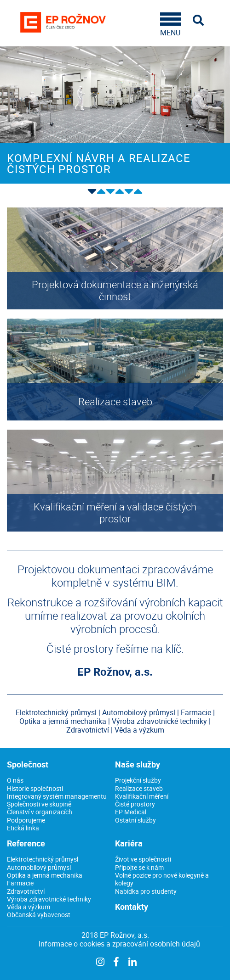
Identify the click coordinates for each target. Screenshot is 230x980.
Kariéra (129, 843)
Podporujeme (26, 820)
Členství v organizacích (40, 812)
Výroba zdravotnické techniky (49, 899)
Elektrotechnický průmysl (43, 859)
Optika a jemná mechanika (45, 875)
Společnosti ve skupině (39, 804)
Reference (26, 843)
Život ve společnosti (143, 859)
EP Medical (131, 812)
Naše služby (138, 764)
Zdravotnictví (26, 891)
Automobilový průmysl (39, 867)
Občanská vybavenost (39, 915)
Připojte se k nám (139, 867)
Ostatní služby (135, 820)
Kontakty (132, 907)
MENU (170, 25)
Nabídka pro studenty (146, 891)
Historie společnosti (35, 788)
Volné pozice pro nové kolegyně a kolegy (162, 879)
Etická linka (23, 828)
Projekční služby (138, 780)
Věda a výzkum (29, 907)
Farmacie (20, 883)
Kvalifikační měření (142, 796)
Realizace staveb (139, 788)
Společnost (28, 764)
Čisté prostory (135, 804)
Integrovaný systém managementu (57, 796)
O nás (15, 780)
